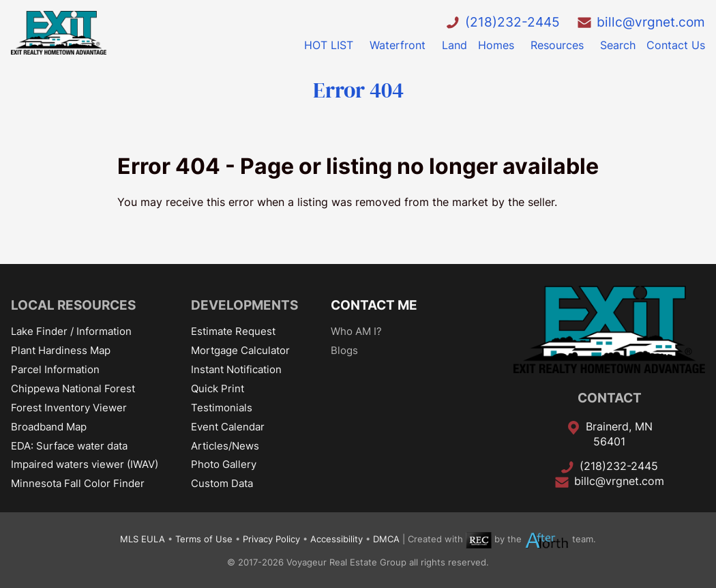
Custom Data (222, 483)
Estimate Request (233, 331)
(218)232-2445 (512, 22)
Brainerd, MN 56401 (619, 434)
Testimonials (222, 408)
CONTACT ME (374, 305)
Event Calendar (228, 427)
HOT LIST (329, 45)
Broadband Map (49, 427)
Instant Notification (236, 369)
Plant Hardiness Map (61, 350)
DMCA (386, 540)
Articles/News (225, 446)
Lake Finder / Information (71, 331)
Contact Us (676, 45)
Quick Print (218, 388)
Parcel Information (55, 369)
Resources (557, 45)
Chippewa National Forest (73, 388)
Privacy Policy (271, 540)
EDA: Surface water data (69, 446)
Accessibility (337, 540)
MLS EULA (143, 540)
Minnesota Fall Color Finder (78, 483)
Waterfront (398, 45)
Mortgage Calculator (240, 350)
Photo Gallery (224, 464)
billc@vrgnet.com (651, 22)
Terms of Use (204, 540)
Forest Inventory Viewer (69, 408)
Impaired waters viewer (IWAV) (85, 464)
